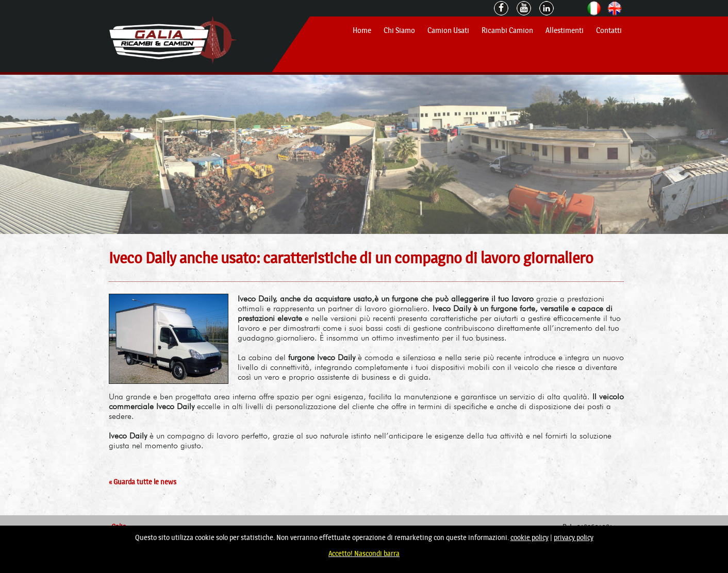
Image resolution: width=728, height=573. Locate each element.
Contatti (609, 30)
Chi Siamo (399, 30)
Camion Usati (448, 30)
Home (362, 30)
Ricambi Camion (507, 30)
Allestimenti (565, 30)
